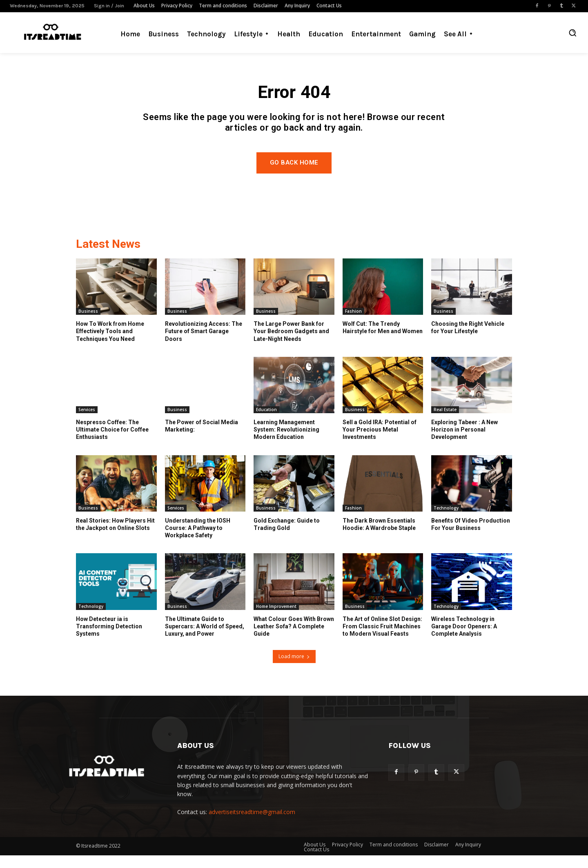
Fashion (353, 324)
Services (87, 423)
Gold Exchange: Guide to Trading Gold (287, 537)
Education (266, 423)
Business (88, 324)
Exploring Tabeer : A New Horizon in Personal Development (464, 443)
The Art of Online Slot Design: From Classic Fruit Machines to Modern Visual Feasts (382, 639)
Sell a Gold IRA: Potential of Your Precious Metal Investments (380, 443)
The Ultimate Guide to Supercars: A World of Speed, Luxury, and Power (205, 639)
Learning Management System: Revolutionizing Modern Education (286, 443)
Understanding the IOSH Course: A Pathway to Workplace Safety (198, 541)
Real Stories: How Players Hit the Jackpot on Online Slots (115, 537)
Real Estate (445, 423)
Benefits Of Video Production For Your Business (471, 537)
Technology (446, 521)
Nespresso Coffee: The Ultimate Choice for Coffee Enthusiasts (112, 443)
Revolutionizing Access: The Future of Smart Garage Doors (204, 344)
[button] (572, 33)
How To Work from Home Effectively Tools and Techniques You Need (110, 344)
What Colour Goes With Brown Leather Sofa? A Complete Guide (294, 639)
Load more (294, 669)
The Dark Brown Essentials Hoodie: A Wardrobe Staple (379, 537)
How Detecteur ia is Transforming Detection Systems (109, 639)
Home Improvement (276, 619)
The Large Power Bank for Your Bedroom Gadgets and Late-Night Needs (291, 344)
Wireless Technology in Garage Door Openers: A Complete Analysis (464, 639)
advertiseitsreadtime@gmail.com (252, 825)
